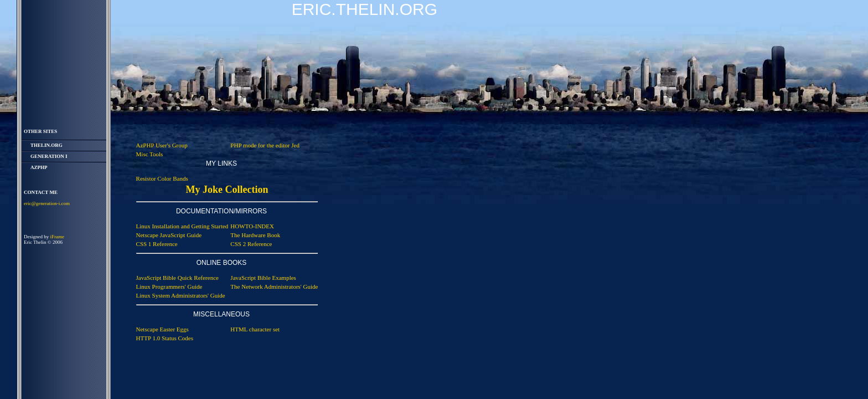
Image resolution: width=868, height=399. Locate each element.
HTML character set (255, 329)
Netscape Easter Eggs (162, 329)
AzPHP (39, 167)
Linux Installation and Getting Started (182, 226)
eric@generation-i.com (47, 203)
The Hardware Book (255, 235)
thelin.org (46, 145)
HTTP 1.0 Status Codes (165, 338)
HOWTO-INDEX (252, 226)
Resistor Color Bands (162, 178)
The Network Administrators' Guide (274, 287)
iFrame (58, 237)
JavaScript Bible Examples (263, 278)
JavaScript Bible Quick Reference (177, 278)
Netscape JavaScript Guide (169, 235)
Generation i (49, 156)
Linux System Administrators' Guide (181, 295)
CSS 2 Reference (251, 244)
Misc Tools (150, 154)
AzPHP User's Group (162, 145)
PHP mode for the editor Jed (265, 145)
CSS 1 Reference (157, 244)
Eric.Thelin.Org (365, 9)
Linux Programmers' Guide (169, 287)
